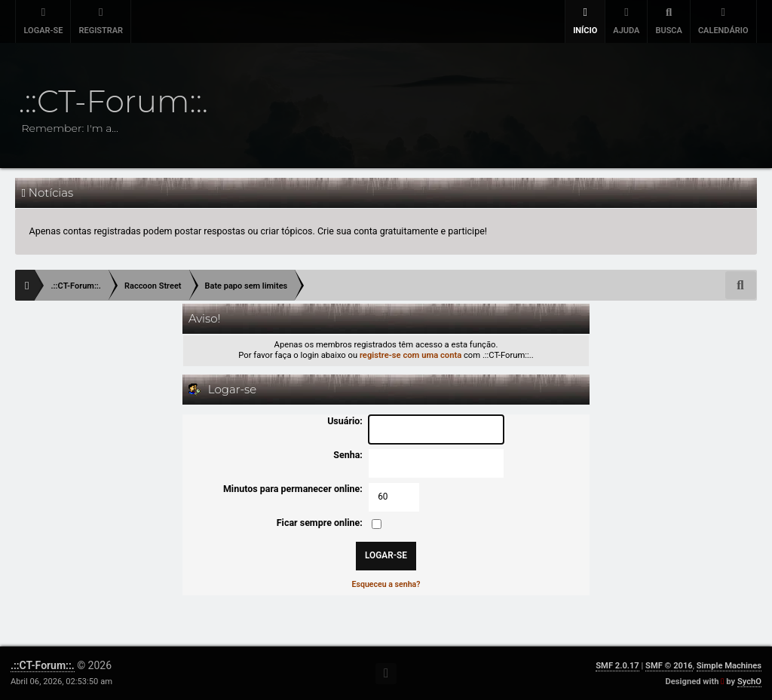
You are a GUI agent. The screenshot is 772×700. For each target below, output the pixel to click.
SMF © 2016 (669, 666)
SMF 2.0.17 (617, 666)
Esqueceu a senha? (386, 584)
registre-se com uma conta (411, 355)
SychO (749, 682)
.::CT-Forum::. (43, 665)
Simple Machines (729, 666)
